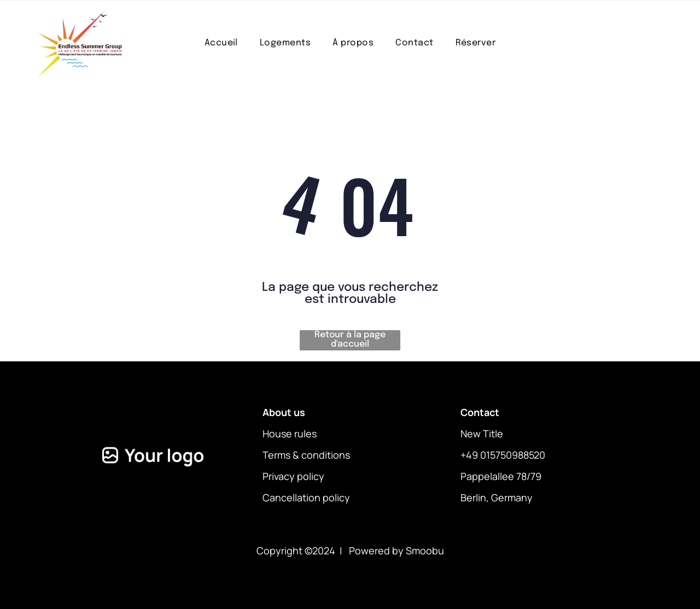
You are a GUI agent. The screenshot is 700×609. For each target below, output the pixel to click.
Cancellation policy (306, 497)
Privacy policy (293, 476)
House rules (290, 434)
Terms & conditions (306, 455)
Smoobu (425, 551)
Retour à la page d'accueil (350, 339)
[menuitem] (221, 43)
